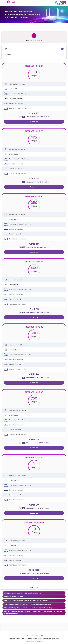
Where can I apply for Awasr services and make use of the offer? (26, 600)
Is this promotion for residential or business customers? (23, 593)
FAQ (57, 639)
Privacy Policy (37, 639)
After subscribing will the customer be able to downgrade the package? (29, 608)
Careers (18, 639)
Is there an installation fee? (13, 597)
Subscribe (34, 122)
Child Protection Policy (49, 639)
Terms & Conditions (27, 639)
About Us (12, 639)
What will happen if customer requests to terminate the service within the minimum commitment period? (33, 613)
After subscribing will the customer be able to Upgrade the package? (28, 604)
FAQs (34, 587)
